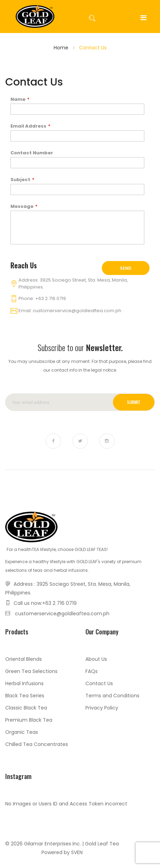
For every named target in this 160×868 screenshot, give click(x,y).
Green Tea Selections (31, 671)
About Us (96, 659)
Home (61, 48)
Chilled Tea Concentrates (37, 744)
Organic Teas (22, 732)
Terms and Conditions (112, 696)
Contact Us (99, 683)
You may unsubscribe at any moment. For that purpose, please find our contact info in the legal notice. (80, 366)
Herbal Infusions (24, 683)
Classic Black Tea (26, 708)
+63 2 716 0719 (51, 298)
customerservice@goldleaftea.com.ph (77, 311)
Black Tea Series (25, 696)
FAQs (92, 671)
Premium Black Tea (29, 720)
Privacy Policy (102, 708)
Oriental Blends (24, 659)
